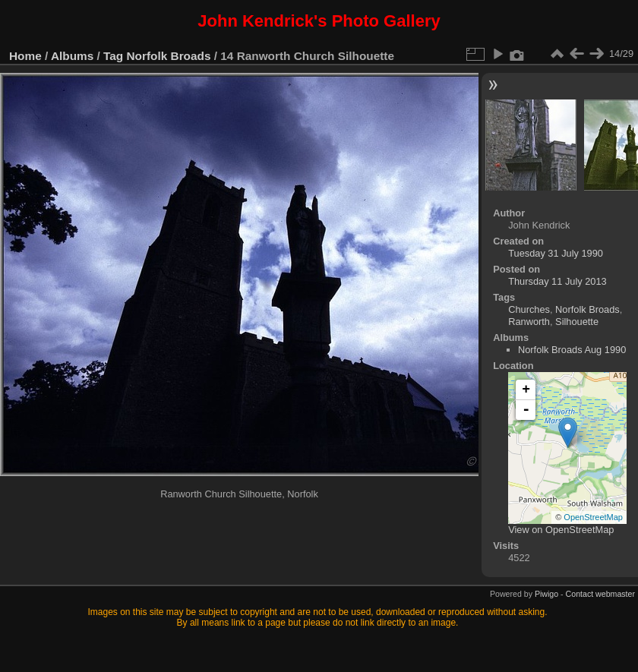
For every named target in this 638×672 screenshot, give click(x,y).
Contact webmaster (600, 594)
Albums (72, 56)
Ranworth (529, 322)
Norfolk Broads (169, 56)
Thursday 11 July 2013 (557, 281)
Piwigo (546, 594)
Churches (529, 309)
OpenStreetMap (593, 517)
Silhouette (577, 322)
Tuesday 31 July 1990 (556, 253)
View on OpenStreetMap (561, 530)
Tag (113, 56)
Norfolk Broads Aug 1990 (572, 350)
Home (25, 56)
